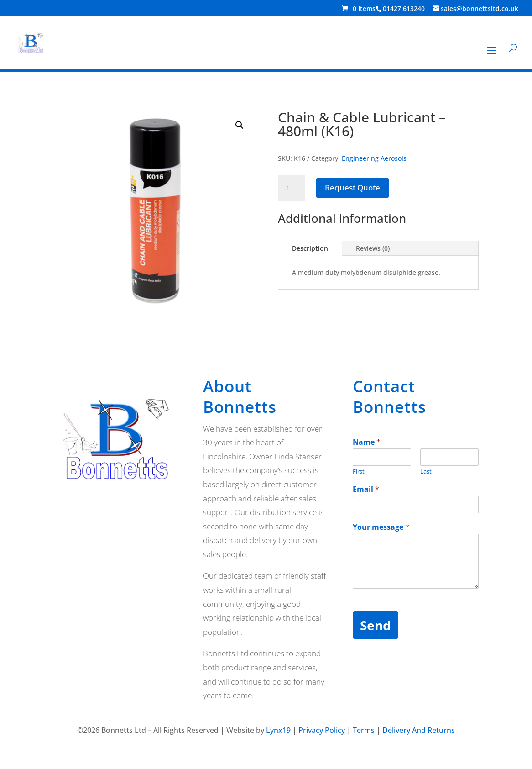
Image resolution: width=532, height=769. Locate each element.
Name (367, 442)
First (359, 471)
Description (310, 248)
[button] (240, 125)
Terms (364, 730)
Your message (381, 527)
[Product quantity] (292, 188)
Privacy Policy (322, 730)
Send (376, 625)
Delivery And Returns (419, 730)
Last (426, 471)
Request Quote (352, 187)
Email (366, 489)
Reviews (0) (373, 248)
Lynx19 (278, 730)
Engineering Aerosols (374, 158)
